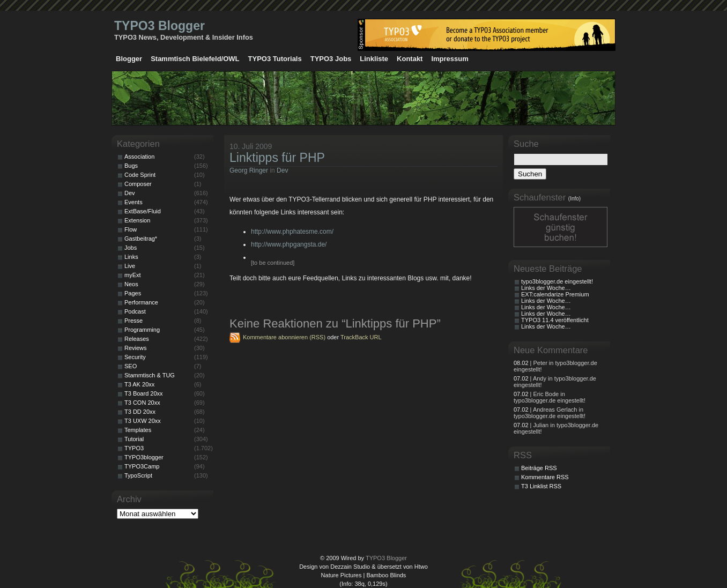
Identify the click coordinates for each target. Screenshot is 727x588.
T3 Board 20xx (144, 393)
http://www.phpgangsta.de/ (289, 244)
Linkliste (374, 59)
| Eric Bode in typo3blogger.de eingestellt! (550, 397)
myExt (133, 275)
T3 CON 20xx (142, 403)
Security (135, 357)
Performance (141, 302)
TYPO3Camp (142, 466)
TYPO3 (134, 448)
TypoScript (138, 475)
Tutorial (134, 439)
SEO (131, 366)
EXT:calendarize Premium (555, 294)
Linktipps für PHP (277, 158)
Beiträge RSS (539, 468)
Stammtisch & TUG (150, 375)
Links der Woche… (546, 288)
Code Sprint (140, 175)
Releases (137, 339)
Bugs (131, 166)
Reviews (136, 348)
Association (139, 157)
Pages (133, 293)
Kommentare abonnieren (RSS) (284, 337)
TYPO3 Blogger (160, 26)
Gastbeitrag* (141, 239)
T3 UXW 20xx (143, 421)
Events (133, 202)
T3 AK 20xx (139, 384)
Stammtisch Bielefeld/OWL (195, 59)
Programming (142, 330)
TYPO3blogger (144, 457)
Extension (137, 220)
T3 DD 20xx (140, 412)
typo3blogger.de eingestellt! (557, 281)
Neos (131, 284)
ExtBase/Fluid (143, 211)
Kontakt (410, 59)
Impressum (450, 59)
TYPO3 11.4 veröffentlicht (555, 320)
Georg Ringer (249, 170)
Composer (138, 184)
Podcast (135, 311)
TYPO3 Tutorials (275, 59)
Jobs (131, 248)
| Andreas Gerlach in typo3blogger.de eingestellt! (550, 413)
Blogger (129, 59)
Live (130, 266)
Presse (133, 321)
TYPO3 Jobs (331, 59)
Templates (138, 430)
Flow (131, 229)
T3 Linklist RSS (541, 486)
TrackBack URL (361, 337)
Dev (282, 170)
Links (131, 257)
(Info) (574, 199)
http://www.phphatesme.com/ (292, 232)
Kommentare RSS (545, 477)
